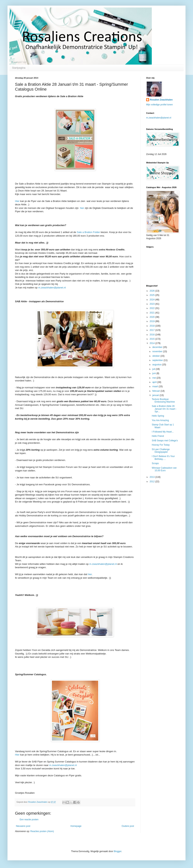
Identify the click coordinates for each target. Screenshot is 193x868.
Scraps (155, 463)
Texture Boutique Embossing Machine (163, 401)
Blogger (118, 851)
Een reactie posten (29, 820)
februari (156, 391)
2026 (153, 291)
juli (154, 369)
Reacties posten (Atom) (42, 831)
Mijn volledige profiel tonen (159, 105)
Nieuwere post (23, 826)
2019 (153, 321)
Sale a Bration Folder (88, 232)
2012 (153, 482)
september (158, 360)
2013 (153, 477)
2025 (153, 295)
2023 (153, 304)
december (158, 347)
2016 (153, 335)
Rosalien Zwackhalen (161, 100)
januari (156, 395)
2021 (153, 313)
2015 (153, 339)
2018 (153, 326)
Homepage (76, 826)
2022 (153, 308)
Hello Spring (158, 416)
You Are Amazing (160, 420)
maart (156, 386)
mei (154, 378)
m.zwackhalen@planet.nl (52, 288)
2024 (153, 300)
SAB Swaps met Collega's (165, 441)
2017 (153, 330)
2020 (153, 317)
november (158, 351)
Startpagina (19, 68)
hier (82, 208)
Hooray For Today (161, 445)
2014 (153, 343)
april (155, 382)
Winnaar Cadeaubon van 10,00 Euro (164, 469)
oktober (156, 356)
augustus (157, 365)
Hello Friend (158, 436)
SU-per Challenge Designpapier (161, 451)
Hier (17, 201)
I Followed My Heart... (163, 432)
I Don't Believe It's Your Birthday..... (163, 458)
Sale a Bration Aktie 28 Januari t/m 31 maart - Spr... (164, 409)
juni (154, 373)
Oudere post (128, 826)
